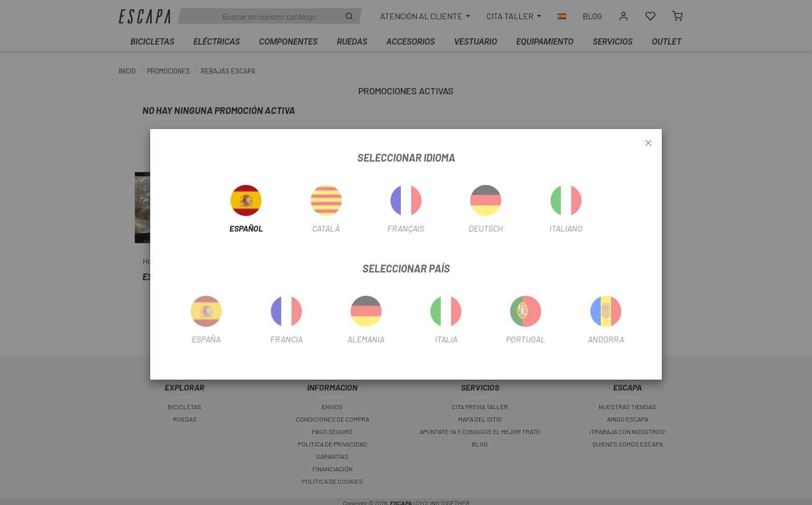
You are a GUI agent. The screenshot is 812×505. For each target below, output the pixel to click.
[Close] (648, 143)
